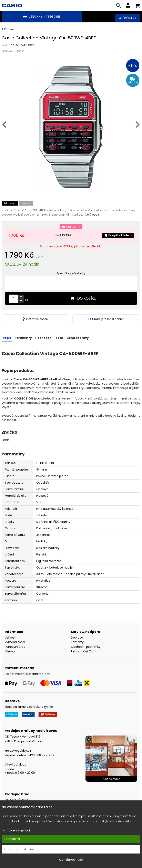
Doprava (77, 637)
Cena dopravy (78, 338)
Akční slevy (128, 18)
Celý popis (92, 215)
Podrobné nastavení (19, 849)
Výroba (10, 651)
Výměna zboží (15, 642)
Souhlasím (12, 839)
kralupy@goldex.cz (18, 750)
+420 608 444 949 (41, 755)
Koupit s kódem (118, 235)
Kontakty (77, 642)
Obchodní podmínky (86, 647)
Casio (20, 51)
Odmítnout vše (71, 860)
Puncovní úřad (15, 647)
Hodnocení (44, 338)
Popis (7, 338)
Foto (59, 338)
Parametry (23, 338)
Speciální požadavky (71, 274)
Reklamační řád (82, 651)
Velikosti (10, 637)
